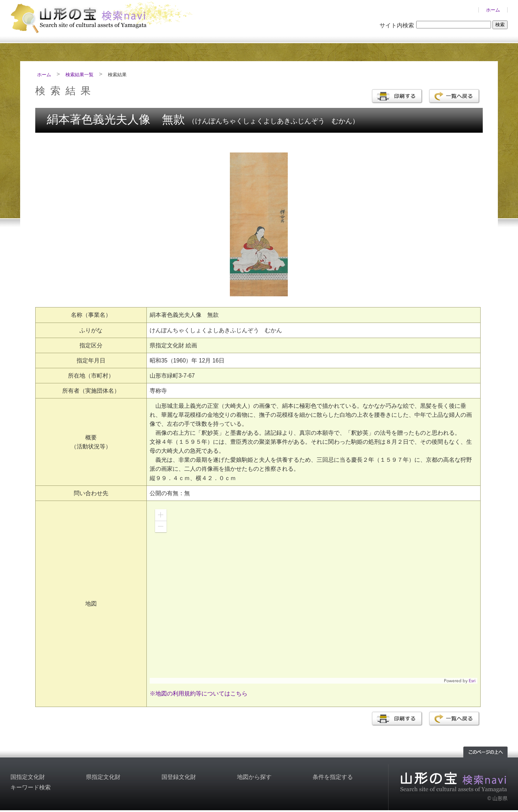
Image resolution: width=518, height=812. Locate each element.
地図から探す (254, 777)
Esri (472, 681)
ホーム (493, 10)
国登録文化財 (179, 777)
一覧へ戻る (454, 96)
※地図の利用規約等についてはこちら (199, 694)
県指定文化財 (103, 777)
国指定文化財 (28, 777)
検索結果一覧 (79, 75)
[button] (161, 515)
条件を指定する (333, 777)
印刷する (397, 96)
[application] (313, 594)
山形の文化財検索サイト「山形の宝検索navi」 (104, 17)
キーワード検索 (31, 787)
